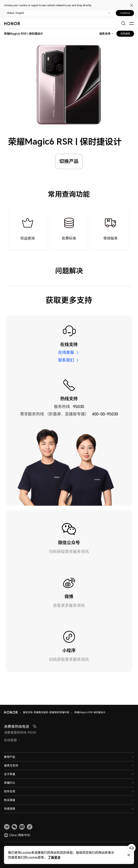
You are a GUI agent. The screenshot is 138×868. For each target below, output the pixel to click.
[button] (14, 827)
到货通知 (125, 34)
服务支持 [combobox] (105, 34)
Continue (125, 13)
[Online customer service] (132, 848)
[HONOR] (13, 712)
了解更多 (54, 857)
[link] (7, 827)
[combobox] (23, 34)
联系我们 (66, 360)
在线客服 (66, 352)
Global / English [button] (15, 13)
